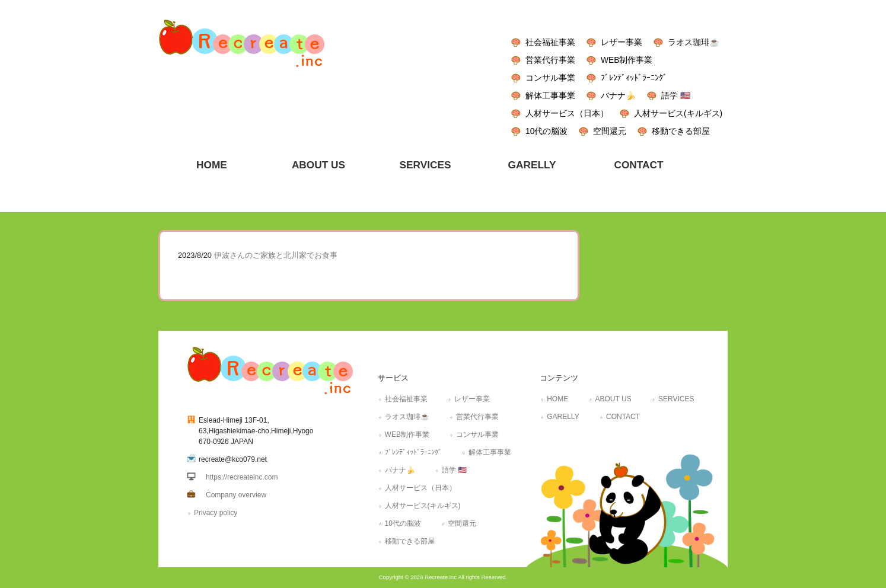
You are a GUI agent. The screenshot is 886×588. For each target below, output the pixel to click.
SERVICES (676, 399)
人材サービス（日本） (567, 113)
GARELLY (563, 417)
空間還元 (610, 131)
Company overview (236, 495)
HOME (557, 399)
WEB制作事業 (627, 60)
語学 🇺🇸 (676, 95)
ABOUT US (613, 399)
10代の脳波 (546, 131)
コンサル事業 (550, 78)
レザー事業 (622, 42)
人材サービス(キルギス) (678, 113)
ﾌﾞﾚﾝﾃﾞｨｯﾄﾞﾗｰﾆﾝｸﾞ (634, 78)
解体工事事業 (550, 95)
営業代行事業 (550, 60)
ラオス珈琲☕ (694, 42)
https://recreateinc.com (242, 477)
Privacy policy (216, 513)
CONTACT (623, 417)
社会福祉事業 (550, 42)
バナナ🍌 (618, 95)
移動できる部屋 (681, 131)
